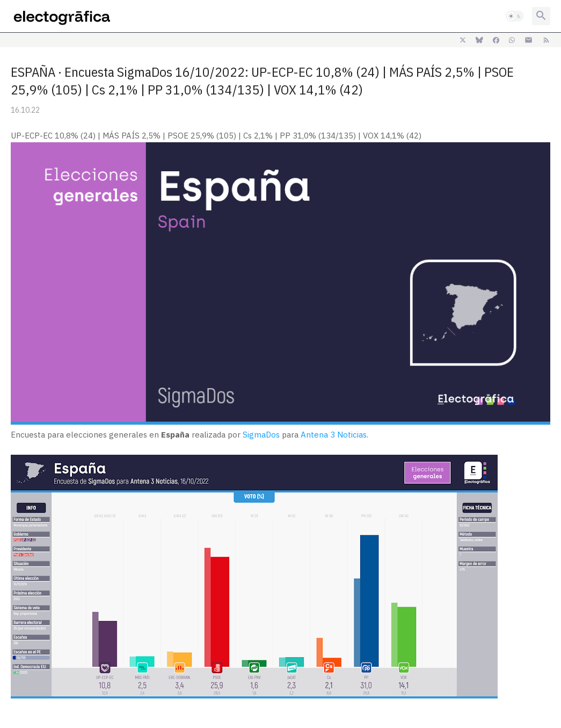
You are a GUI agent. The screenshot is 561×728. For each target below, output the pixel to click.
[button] (515, 16)
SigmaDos (261, 435)
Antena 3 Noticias (334, 435)
